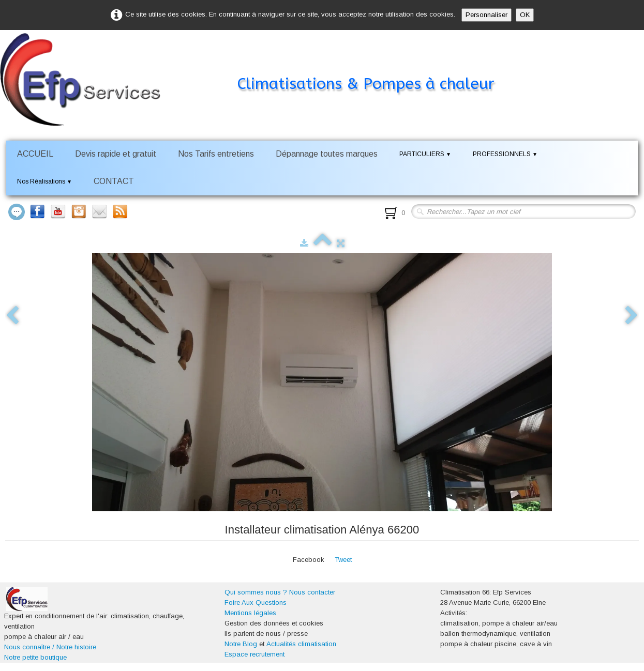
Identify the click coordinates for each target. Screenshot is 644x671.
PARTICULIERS (425, 154)
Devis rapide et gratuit (116, 154)
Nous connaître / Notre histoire (50, 647)
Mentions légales (250, 613)
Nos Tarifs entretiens (216, 154)
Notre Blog (241, 644)
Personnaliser (486, 15)
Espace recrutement (254, 654)
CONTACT (114, 181)
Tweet (343, 560)
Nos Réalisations (44, 181)
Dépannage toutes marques (327, 154)
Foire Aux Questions (256, 603)
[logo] (263, 64)
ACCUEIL (35, 154)
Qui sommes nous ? (256, 592)
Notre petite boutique (35, 657)
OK (525, 15)
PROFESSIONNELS (505, 154)
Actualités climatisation (301, 644)
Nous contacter (312, 592)
